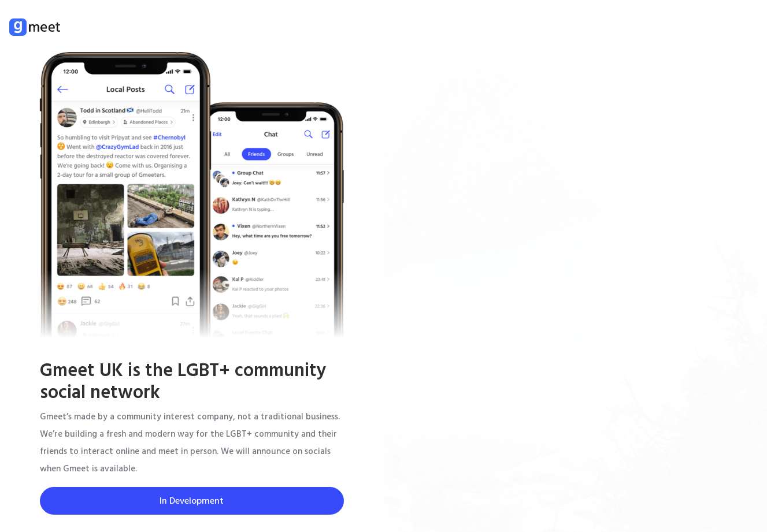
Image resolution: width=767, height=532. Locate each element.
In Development (192, 501)
